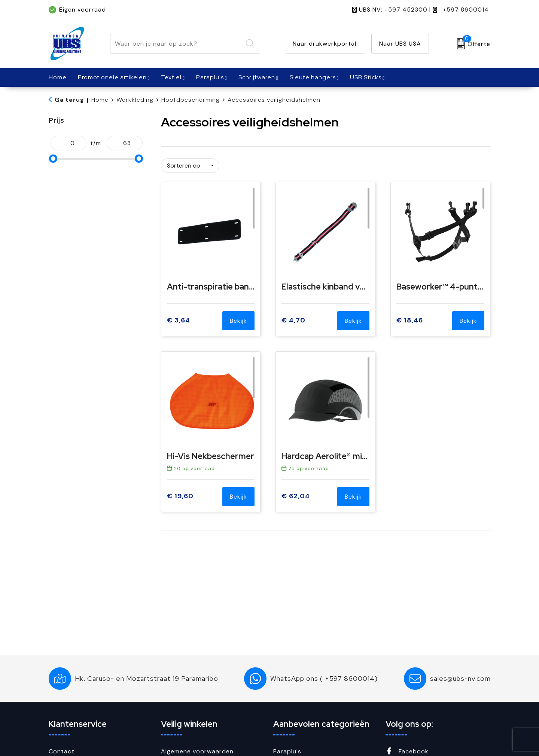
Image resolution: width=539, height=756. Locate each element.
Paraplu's (210, 77)
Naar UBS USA (400, 44)
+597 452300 (406, 10)
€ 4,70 (293, 318)
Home (100, 100)
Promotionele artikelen (112, 77)
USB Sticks (366, 77)
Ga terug (69, 100)
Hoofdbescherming (191, 100)
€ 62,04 (296, 494)
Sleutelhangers (313, 77)
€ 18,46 (410, 318)
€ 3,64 (179, 318)
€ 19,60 (180, 494)
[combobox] (176, 44)
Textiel (171, 77)
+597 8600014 (466, 10)
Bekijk (238, 318)
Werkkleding (135, 100)
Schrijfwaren (257, 77)
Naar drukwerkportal (325, 44)
